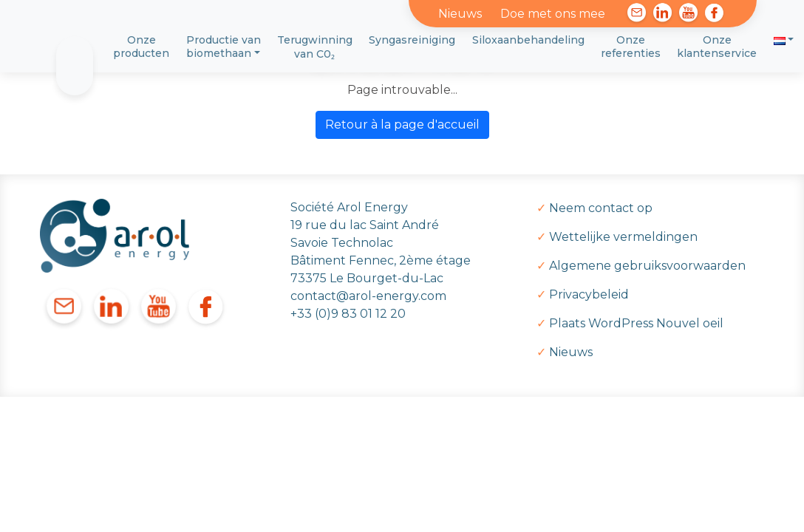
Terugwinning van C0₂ (315, 47)
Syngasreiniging (412, 40)
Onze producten (141, 47)
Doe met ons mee (553, 14)
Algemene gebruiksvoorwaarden (647, 266)
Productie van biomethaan (224, 47)
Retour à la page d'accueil (402, 125)
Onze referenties (631, 47)
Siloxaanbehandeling (528, 40)
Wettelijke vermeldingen (623, 237)
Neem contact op (601, 208)
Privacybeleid (589, 294)
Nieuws (460, 14)
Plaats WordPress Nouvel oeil (636, 323)
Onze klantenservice (717, 47)
